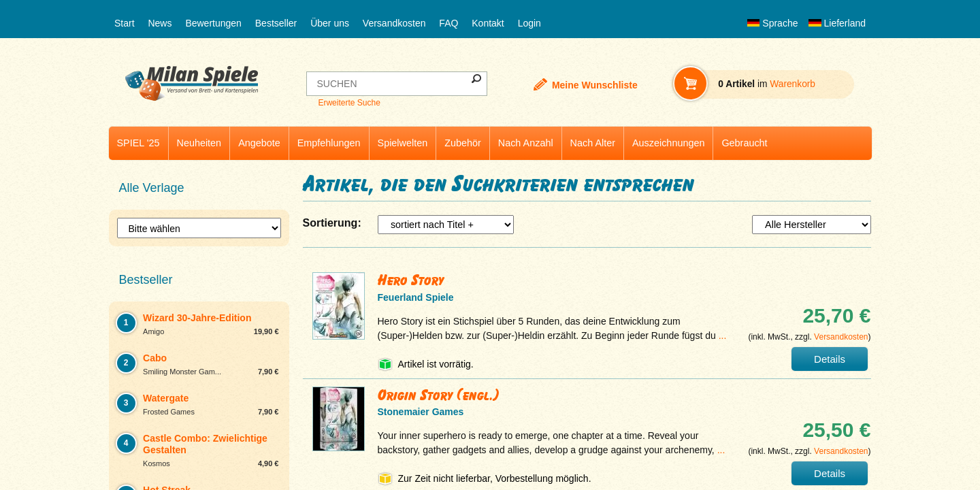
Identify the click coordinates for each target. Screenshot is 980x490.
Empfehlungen (329, 143)
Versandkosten (394, 23)
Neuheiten (199, 143)
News (160, 23)
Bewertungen (213, 23)
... (723, 336)
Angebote (259, 143)
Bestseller (276, 23)
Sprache (772, 23)
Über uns (330, 23)
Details (830, 359)
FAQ (448, 23)
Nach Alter (593, 143)
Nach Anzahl (526, 143)
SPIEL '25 (138, 143)
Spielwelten (403, 143)
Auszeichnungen (668, 143)
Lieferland (837, 23)
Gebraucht (744, 143)
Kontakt (488, 23)
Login (529, 23)
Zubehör (463, 143)
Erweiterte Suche (349, 103)
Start (125, 23)
